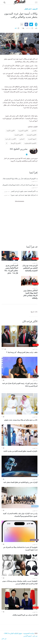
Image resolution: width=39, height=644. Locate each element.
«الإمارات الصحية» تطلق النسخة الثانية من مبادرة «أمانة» (20, 451)
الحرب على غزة (10, 139)
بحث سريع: (34, 312)
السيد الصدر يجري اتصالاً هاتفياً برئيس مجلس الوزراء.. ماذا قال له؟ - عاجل (11, 269)
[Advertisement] (19, 222)
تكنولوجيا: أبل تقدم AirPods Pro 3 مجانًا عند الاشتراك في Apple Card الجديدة (20, 549)
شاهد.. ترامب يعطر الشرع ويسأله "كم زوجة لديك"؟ (22, 352)
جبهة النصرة (32, 139)
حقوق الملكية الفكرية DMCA (13, 633)
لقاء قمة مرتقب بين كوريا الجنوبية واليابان (25, 615)
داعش (34, 131)
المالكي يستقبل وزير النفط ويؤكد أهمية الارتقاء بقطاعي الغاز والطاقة (30, 294)
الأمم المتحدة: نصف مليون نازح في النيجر (24, 191)
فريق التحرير (27, 636)
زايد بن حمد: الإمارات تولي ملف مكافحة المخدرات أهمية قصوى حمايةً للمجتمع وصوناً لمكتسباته (20, 515)
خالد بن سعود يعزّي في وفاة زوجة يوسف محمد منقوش (21, 420)
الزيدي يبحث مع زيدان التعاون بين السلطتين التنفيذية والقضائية (30, 268)
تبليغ (17, 28)
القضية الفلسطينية (30, 143)
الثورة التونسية (31, 135)
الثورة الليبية (10, 131)
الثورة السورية (23, 131)
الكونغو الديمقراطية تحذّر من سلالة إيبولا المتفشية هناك (20, 179)
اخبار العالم (28, 9)
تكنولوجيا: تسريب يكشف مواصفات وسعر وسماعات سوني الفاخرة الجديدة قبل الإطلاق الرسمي (20, 582)
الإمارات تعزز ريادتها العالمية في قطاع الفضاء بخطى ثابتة (20, 482)
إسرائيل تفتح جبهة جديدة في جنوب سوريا (24, 195)
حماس (22, 139)
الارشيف (35, 9)
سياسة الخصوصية (29, 633)
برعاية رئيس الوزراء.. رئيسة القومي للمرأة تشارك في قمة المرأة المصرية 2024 (20, 385)
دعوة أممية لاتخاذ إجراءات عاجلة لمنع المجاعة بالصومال (20, 185)
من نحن (35, 636)
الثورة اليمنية (18, 135)
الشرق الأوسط (15, 143)
